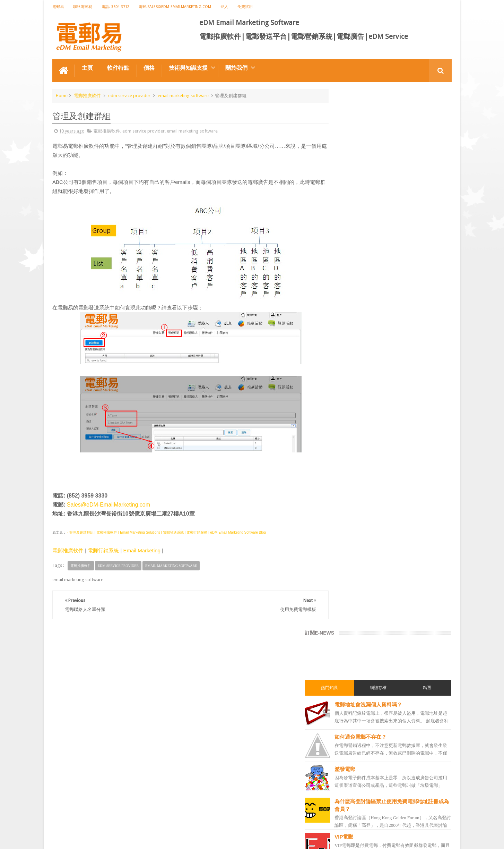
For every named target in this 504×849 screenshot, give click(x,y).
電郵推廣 (345, 470)
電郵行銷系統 (103, 550)
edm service (348, 720)
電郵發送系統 (349, 620)
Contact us (434, 817)
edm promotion (352, 732)
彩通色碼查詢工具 (382, 360)
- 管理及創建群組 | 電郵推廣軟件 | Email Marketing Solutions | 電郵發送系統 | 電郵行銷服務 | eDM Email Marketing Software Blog (166, 532)
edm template (350, 682)
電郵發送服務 (349, 695)
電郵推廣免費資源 (353, 508)
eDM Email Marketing (431, 838)
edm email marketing (357, 583)
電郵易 (58, 7)
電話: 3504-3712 (115, 7)
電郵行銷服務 (349, 595)
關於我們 (236, 67)
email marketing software (183, 95)
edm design (347, 558)
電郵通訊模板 (349, 608)
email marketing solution (360, 570)
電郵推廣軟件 (87, 95)
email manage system (357, 707)
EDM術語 (345, 483)
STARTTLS (375, 328)
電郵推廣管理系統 (353, 657)
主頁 (87, 67)
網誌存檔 (392, 147)
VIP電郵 (371, 296)
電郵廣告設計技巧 (120, 817)
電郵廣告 (345, 458)
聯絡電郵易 (83, 7)
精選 (432, 147)
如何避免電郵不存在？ (388, 196)
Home (62, 95)
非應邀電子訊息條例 (355, 745)
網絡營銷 (345, 495)
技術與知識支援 (188, 67)
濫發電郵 (372, 228)
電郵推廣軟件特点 (75, 817)
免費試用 (245, 7)
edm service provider (129, 95)
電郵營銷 (345, 445)
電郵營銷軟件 (349, 632)
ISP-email (373, 393)
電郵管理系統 (349, 645)
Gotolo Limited (111, 838)
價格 (149, 67)
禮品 (252, 791)
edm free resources (355, 757)
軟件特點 (118, 67)
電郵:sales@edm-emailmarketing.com (175, 7)
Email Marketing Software (177, 817)
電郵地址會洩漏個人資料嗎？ (395, 164)
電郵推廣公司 (349, 520)
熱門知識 (352, 147)
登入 (224, 7)
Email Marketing (142, 550)
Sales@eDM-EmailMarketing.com (108, 504)
